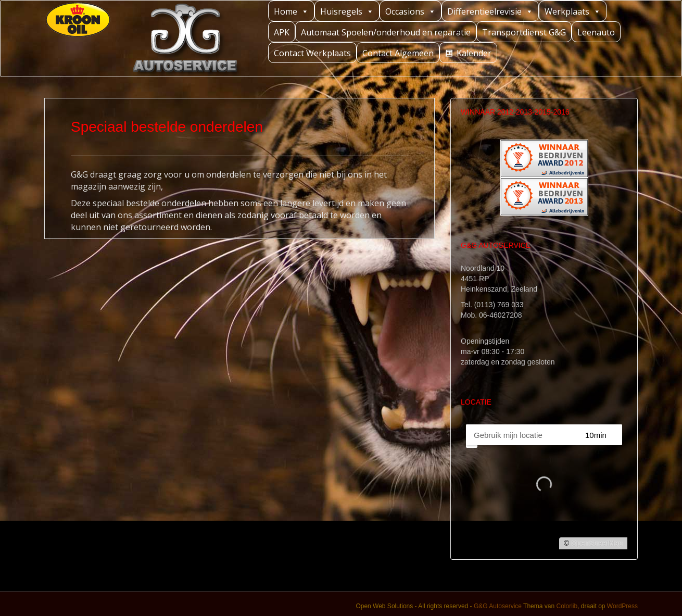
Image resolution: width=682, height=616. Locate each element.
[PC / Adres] (521, 435)
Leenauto (596, 32)
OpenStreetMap (597, 543)
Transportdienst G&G (524, 32)
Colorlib (567, 606)
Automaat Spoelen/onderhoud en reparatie (386, 32)
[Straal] (605, 435)
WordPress (622, 606)
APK (282, 32)
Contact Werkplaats (312, 53)
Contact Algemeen (398, 53)
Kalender (474, 53)
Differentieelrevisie (490, 11)
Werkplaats (573, 11)
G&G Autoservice (498, 606)
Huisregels (347, 11)
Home (291, 11)
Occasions (411, 11)
